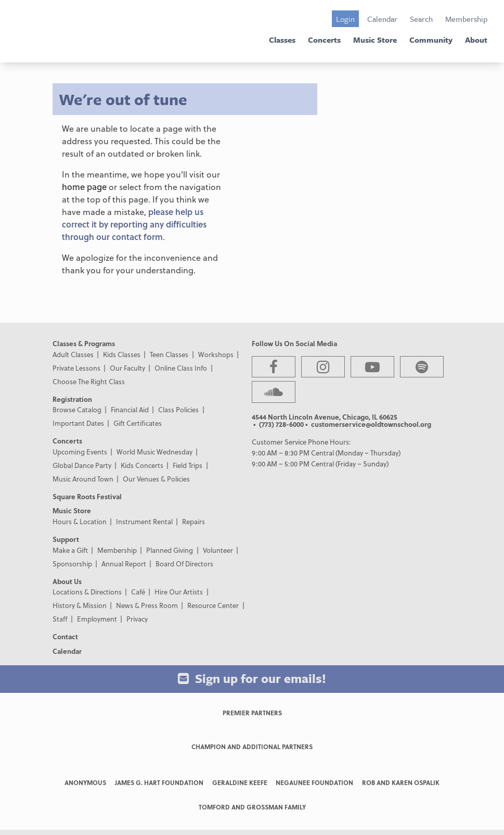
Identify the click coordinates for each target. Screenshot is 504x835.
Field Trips (188, 465)
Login (345, 19)
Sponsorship (72, 564)
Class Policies (178, 409)
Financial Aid (130, 409)
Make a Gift (70, 550)
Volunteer (218, 550)
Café (138, 592)
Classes (282, 40)
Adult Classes (73, 354)
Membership (466, 19)
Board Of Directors (184, 564)
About (476, 40)
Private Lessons (76, 368)
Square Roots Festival (87, 496)
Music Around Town (83, 479)
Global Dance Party (82, 465)
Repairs (193, 521)
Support (66, 539)
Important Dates (78, 423)
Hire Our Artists (179, 592)
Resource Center (213, 605)
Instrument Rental (144, 521)
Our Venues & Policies (156, 479)
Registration (72, 399)
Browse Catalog (77, 409)
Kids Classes (122, 354)
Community (431, 40)
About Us (67, 581)
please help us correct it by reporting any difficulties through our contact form (134, 224)
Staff (60, 619)
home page (84, 187)
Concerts (324, 40)
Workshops (216, 354)
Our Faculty (127, 368)
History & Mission (80, 605)
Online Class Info (181, 368)
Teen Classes (169, 354)
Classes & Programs (84, 343)
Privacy (137, 619)
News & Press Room (147, 605)
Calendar (382, 19)
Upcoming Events (80, 452)
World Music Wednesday (154, 452)
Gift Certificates (138, 423)
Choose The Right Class (89, 381)
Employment (97, 619)
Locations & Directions (87, 592)
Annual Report (124, 564)
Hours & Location (80, 521)
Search (421, 19)
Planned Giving (170, 550)
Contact (65, 636)
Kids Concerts (142, 465)
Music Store (375, 40)
